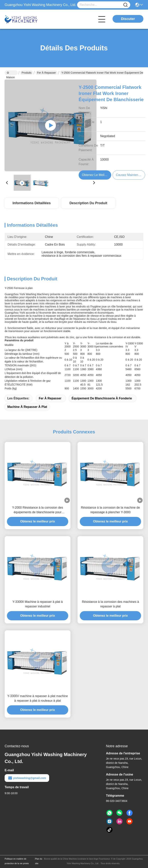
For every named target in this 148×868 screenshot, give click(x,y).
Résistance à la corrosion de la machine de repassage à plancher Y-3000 (110, 510)
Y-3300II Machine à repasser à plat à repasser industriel (38, 604)
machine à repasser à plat (27, 407)
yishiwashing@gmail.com (27, 778)
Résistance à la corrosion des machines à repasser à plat (110, 604)
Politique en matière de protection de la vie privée (17, 861)
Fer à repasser (46, 73)
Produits (26, 73)
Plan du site (39, 861)
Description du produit (88, 203)
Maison (11, 73)
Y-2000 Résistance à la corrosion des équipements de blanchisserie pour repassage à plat (38, 510)
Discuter (128, 19)
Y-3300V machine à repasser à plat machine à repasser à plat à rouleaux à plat (38, 698)
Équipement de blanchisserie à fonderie (102, 398)
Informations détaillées (32, 203)
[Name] (125, 5)
